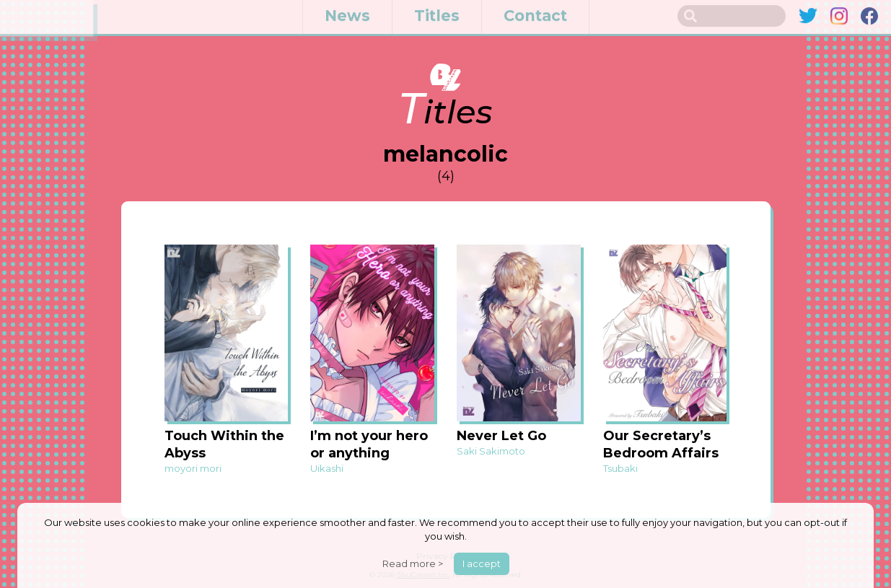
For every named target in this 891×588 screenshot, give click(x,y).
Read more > (413, 563)
